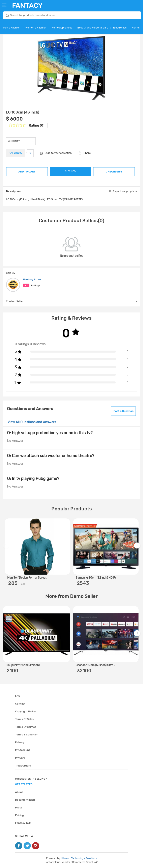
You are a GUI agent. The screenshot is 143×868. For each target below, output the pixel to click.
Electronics (120, 28)
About (19, 792)
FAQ (18, 696)
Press (19, 808)
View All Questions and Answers (32, 422)
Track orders (23, 766)
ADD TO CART (27, 172)
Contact (20, 704)
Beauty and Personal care (93, 28)
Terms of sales (24, 719)
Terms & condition (27, 735)
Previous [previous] (7, 548)
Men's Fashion (12, 28)
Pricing (19, 815)
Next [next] (138, 548)
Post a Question (123, 411)
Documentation (25, 800)
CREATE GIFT (114, 172)
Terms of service (26, 727)
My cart (20, 758)
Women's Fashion (36, 28)
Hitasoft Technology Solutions (79, 858)
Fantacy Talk (23, 823)
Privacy (20, 742)
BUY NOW (71, 171)
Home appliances (62, 28)
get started (24, 784)
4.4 (26, 285)
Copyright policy (25, 711)
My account (23, 750)
